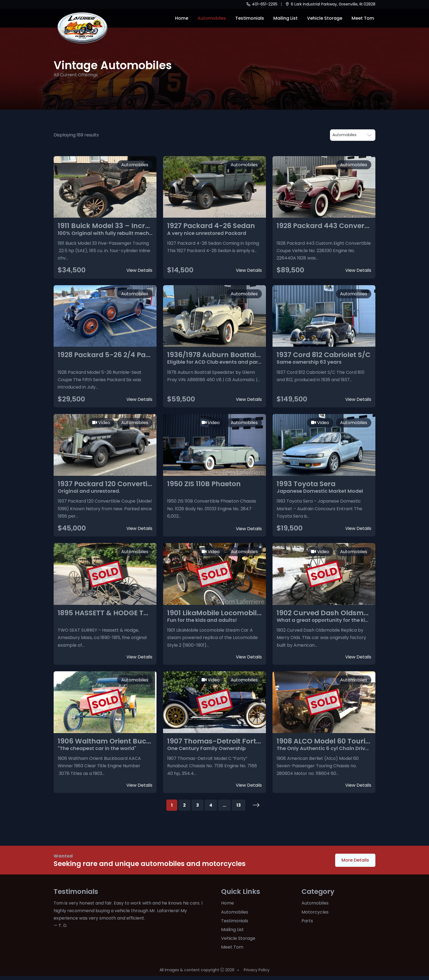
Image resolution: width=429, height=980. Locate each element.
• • (353, 135)
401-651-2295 (262, 4)
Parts (307, 921)
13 (239, 805)
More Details (355, 860)
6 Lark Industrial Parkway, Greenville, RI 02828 (330, 4)
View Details (139, 270)
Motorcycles (315, 912)
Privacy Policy (257, 974)
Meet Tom (363, 18)
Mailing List (285, 18)
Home (182, 18)
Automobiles (212, 18)
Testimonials (250, 18)
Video (101, 423)
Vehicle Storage (325, 18)
